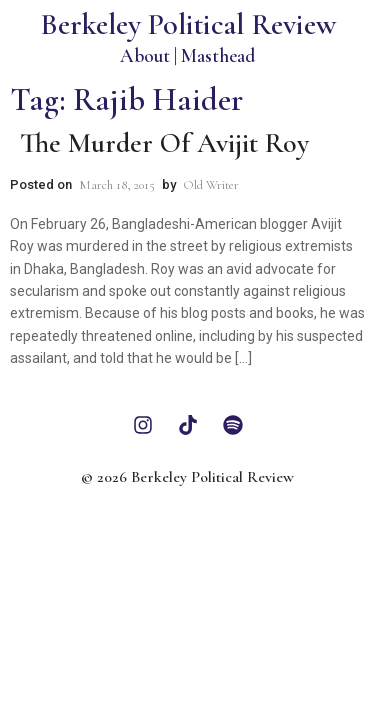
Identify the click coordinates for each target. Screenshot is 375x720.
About (145, 55)
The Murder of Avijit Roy (164, 143)
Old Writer (211, 185)
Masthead (218, 55)
